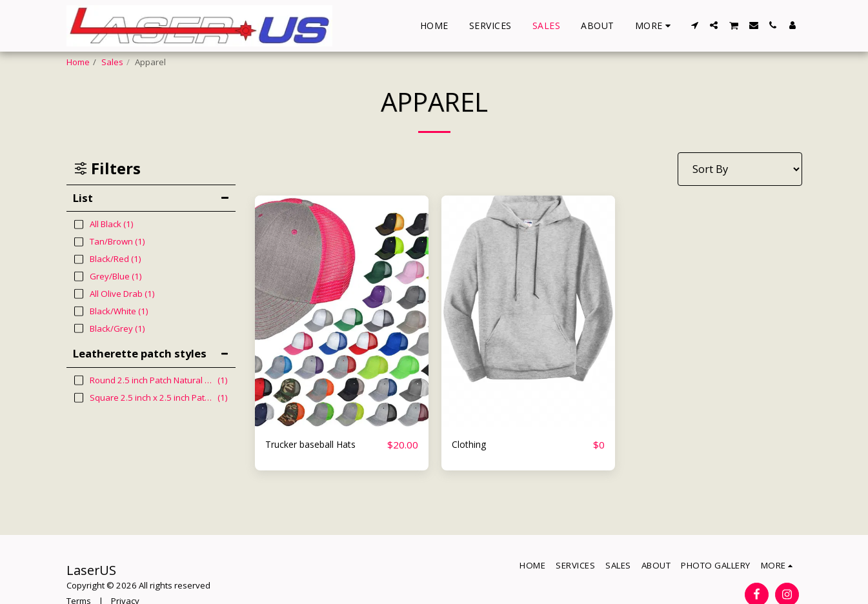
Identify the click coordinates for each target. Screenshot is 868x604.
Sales (112, 62)
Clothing (473, 444)
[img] (342, 311)
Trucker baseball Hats (320, 444)
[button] (694, 25)
